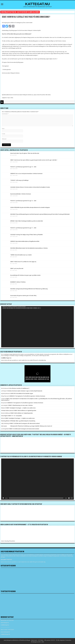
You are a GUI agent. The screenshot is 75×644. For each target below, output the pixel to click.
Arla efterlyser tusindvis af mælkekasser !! (19, 388)
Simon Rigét (4, 416)
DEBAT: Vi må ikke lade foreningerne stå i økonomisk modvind (25, 423)
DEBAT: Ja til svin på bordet (17, 268)
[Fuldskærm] (72, 498)
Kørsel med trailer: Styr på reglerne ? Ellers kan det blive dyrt (25, 153)
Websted (4, 139)
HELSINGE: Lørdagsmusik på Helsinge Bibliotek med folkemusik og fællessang (29, 289)
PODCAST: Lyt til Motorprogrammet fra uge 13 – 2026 (23, 167)
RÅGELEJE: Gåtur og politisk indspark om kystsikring (23, 421)
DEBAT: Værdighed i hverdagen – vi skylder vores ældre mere (21, 408)
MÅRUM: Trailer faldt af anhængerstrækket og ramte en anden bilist (27, 221)
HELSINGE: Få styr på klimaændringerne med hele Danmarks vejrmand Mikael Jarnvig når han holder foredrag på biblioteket (40, 214)
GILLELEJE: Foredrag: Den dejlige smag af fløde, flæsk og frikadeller (27, 235)
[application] (37, 327)
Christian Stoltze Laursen (7, 411)
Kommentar (5, 114)
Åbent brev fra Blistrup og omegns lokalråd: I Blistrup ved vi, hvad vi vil (35, 426)
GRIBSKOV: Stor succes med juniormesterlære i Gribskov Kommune (26, 174)
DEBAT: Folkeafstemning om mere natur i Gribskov (21, 405)
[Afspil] (3, 498)
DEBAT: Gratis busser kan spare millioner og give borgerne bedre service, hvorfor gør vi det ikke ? (34, 160)
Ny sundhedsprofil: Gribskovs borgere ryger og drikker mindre (25, 275)
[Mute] (69, 498)
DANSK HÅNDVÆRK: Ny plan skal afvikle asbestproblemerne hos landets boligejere (30, 207)
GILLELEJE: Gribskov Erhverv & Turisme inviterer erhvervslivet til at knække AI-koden (30, 187)
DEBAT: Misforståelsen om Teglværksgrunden (25, 411)
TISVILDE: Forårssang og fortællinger (20, 180)
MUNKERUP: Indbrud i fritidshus (18, 282)
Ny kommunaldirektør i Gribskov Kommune (21, 194)
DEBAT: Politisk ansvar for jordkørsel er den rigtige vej (23, 262)
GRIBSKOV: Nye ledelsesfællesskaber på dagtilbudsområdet (25, 241)
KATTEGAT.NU (38, 4)
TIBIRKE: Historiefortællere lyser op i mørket (21, 255)
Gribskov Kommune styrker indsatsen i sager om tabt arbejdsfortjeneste (25, 391)
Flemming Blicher (5, 421)
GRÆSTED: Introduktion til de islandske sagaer (22, 393)
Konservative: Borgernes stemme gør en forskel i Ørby (24, 296)
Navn (3, 129)
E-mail (3, 134)
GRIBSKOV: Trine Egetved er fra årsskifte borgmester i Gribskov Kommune (27, 396)
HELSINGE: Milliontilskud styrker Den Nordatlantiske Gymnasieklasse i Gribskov (29, 248)
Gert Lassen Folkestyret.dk (9, 426)
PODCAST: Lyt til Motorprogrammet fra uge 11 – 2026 (23, 228)
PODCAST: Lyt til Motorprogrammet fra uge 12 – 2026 (23, 201)
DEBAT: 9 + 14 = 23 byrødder (15, 416)
